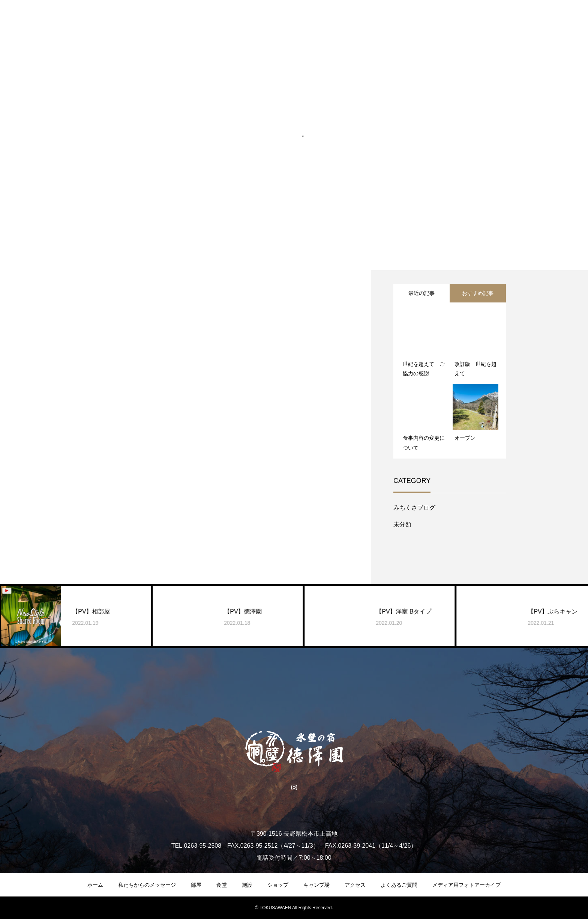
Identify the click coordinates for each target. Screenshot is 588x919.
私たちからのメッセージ (147, 885)
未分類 (402, 524)
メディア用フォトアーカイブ (466, 885)
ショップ (278, 885)
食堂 (222, 885)
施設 (247, 885)
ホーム (95, 885)
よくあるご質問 (399, 885)
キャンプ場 (316, 885)
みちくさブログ (414, 508)
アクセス (355, 885)
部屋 (196, 885)
